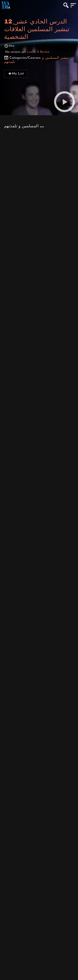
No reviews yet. (27, 52)
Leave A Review (39, 52)
